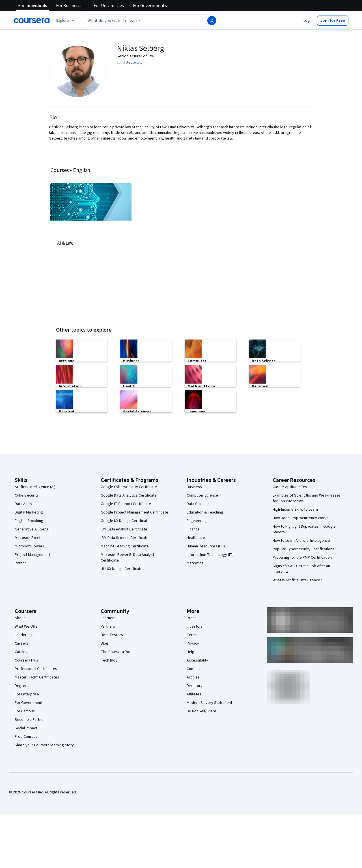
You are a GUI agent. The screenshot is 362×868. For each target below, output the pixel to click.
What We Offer (27, 626)
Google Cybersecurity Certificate (129, 487)
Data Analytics (27, 504)
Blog (104, 643)
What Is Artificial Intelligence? (297, 580)
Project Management (32, 555)
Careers (21, 643)
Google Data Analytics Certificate (129, 495)
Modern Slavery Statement (209, 703)
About (20, 618)
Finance (193, 529)
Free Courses (26, 737)
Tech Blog (109, 660)
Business (194, 487)
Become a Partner (30, 720)
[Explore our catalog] (66, 21)
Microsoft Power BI (31, 546)
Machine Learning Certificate (125, 546)
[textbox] (150, 21)
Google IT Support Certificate (126, 504)
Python (21, 563)
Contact (193, 669)
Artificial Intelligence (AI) (35, 487)
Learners (108, 618)
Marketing (195, 563)
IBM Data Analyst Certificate (124, 529)
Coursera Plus (26, 660)
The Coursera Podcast (120, 652)
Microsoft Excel (27, 538)
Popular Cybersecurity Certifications (303, 549)
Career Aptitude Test (291, 487)
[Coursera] (32, 21)
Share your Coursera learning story (44, 745)
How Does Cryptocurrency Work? (300, 518)
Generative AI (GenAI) (33, 529)
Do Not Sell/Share (202, 711)
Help (190, 652)
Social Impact (26, 728)
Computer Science (202, 495)
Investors (195, 626)
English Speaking (29, 521)
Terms (192, 635)
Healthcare (196, 538)
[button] (309, 21)
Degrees (22, 686)
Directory (195, 686)
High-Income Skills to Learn (295, 510)
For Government (29, 703)
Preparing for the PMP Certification (302, 558)
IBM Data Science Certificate (125, 538)
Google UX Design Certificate (125, 521)
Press (192, 618)
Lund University (130, 63)
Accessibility (197, 660)
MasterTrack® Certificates (37, 677)
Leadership (24, 635)
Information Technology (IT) (210, 555)
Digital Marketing (29, 512)
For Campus (25, 711)
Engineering (197, 521)
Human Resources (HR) (206, 546)
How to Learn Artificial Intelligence (301, 541)
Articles (193, 677)
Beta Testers (112, 635)
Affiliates (194, 694)
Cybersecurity (27, 495)
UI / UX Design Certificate (122, 569)
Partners (108, 626)
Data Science (198, 504)
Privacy (193, 643)
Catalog (21, 652)
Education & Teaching (205, 512)
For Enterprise (27, 694)
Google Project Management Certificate (134, 512)
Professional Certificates (36, 669)
